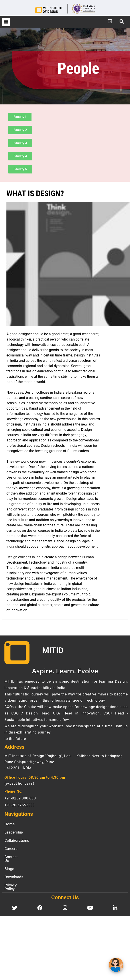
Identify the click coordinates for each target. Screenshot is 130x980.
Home (10, 824)
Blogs (9, 865)
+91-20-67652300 (20, 805)
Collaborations (17, 840)
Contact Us (14, 857)
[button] (6, 22)
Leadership (14, 832)
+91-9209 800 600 (20, 798)
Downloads (14, 873)
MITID (53, 651)
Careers (11, 849)
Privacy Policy (16, 881)
